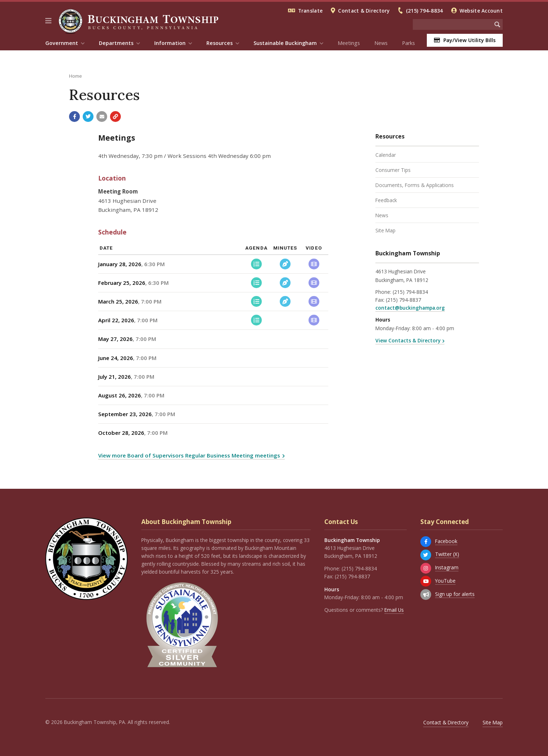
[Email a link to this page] (102, 117)
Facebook (446, 541)
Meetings (349, 43)
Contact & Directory (364, 11)
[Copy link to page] (115, 117)
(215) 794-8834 (424, 11)
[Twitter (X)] (426, 555)
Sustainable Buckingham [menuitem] (285, 43)
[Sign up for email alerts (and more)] (426, 595)
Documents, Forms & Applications (415, 185)
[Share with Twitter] (88, 117)
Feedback (386, 200)
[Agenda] (256, 264)
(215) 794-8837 (403, 300)
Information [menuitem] (170, 43)
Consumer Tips (393, 170)
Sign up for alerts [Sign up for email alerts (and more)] (455, 594)
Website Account (481, 11)
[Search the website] (452, 24)
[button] (48, 21)
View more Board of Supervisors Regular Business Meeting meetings (189, 455)
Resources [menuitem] (220, 43)
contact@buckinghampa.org (410, 308)
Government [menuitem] (62, 43)
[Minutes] (285, 264)
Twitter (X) (447, 554)
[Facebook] (426, 542)
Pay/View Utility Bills (465, 40)
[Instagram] (426, 568)
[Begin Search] (497, 24)
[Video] (314, 264)
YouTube (445, 581)
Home (76, 76)
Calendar (386, 155)
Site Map (385, 230)
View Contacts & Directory (408, 340)
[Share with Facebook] (74, 117)
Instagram (447, 567)
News (381, 43)
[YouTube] (426, 581)
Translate (310, 11)
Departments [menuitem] (116, 43)
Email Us (394, 610)
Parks (408, 43)
